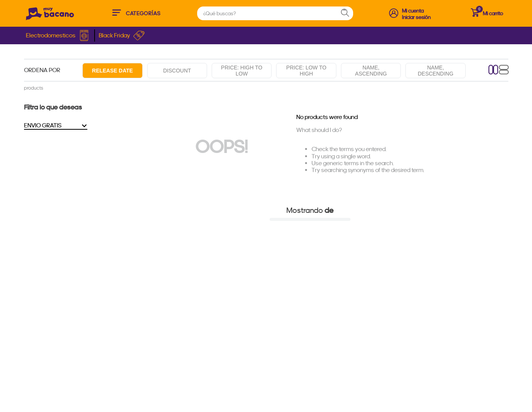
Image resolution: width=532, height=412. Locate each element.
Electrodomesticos (58, 35)
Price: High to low (242, 71)
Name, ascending (371, 71)
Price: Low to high (306, 71)
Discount (177, 71)
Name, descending (435, 71)
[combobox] (275, 13)
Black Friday (122, 35)
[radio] (493, 70)
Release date (112, 71)
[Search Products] (349, 13)
